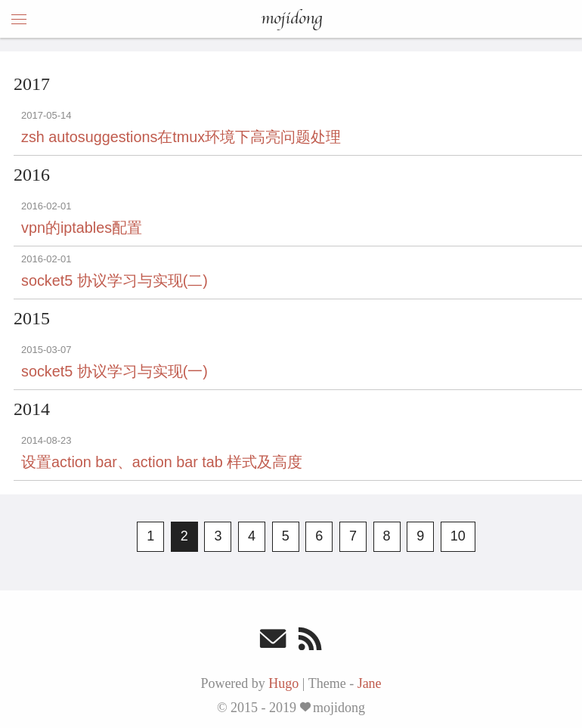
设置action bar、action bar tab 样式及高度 (162, 462)
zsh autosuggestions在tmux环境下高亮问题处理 (181, 137)
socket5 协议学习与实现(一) (115, 371)
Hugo (283, 683)
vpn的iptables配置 (82, 228)
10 (458, 536)
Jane (370, 683)
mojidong (291, 19)
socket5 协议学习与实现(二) (115, 280)
